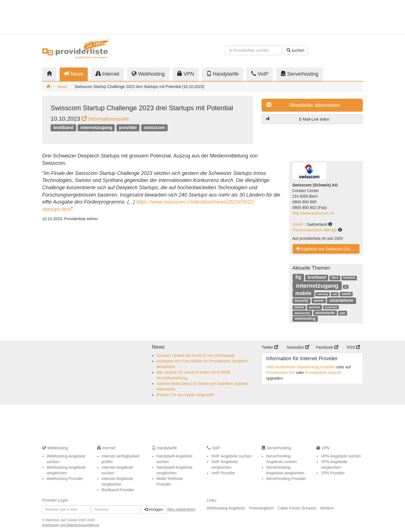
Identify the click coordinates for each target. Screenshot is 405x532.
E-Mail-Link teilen (297, 119)
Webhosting (148, 74)
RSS (353, 347)
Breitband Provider (118, 490)
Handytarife (223, 74)
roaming (322, 294)
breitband (63, 128)
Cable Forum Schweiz (297, 508)
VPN (186, 74)
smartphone (341, 300)
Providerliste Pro (281, 373)
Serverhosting (300, 74)
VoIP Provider (223, 473)
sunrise (314, 307)
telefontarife (325, 313)
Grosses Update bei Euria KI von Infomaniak (195, 355)
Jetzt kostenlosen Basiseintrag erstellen (301, 367)
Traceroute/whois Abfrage (315, 230)
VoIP (260, 74)
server (319, 301)
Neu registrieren (181, 509)
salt (335, 294)
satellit (346, 294)
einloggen (154, 510)
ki (346, 287)
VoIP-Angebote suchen (231, 456)
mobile (303, 293)
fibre (335, 278)
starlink (299, 307)
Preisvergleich (262, 508)
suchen (295, 50)
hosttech (349, 278)
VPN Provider (333, 473)
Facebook (327, 347)
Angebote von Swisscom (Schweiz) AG (328, 249)
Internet (107, 74)
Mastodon (298, 347)
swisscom (154, 128)
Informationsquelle (106, 119)
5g (298, 277)
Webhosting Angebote (226, 508)
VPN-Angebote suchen (341, 456)
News (74, 74)
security (301, 300)
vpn (343, 313)
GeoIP (299, 224)
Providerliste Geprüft (323, 373)
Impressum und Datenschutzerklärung (71, 525)
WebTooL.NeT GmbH (62, 520)
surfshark (331, 307)
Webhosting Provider (65, 479)
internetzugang (96, 128)
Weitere (327, 508)
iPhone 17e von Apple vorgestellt (185, 395)
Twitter (270, 347)
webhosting (305, 318)
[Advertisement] (312, 17)
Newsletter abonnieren (303, 105)
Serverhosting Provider (286, 479)
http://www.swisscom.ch (313, 213)
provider (128, 128)
